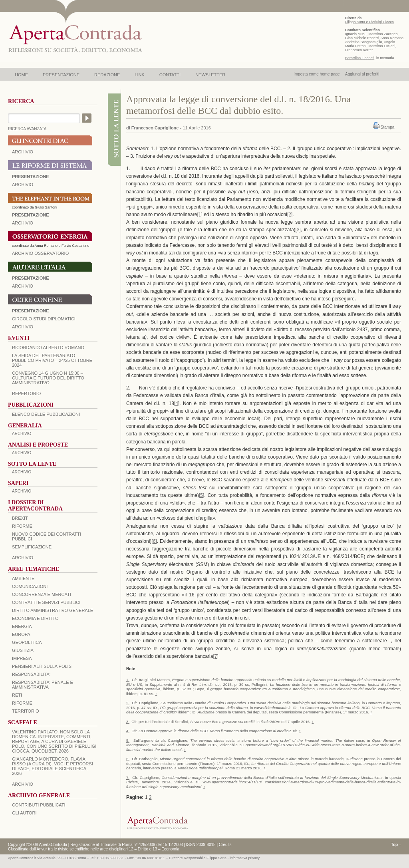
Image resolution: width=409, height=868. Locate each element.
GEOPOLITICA (27, 642)
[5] (202, 495)
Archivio (23, 286)
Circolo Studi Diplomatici (44, 319)
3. (128, 722)
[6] (154, 541)
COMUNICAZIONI (30, 586)
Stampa (387, 127)
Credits (225, 845)
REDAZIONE (107, 75)
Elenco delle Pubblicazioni (46, 414)
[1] (200, 215)
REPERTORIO (26, 393)
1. (128, 680)
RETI (17, 695)
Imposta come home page (317, 74)
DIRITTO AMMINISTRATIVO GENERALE (53, 610)
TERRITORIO (26, 711)
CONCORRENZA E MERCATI (42, 594)
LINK (139, 75)
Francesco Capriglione (155, 128)
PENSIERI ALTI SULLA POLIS (42, 666)
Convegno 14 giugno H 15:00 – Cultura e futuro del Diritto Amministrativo (48, 378)
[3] (298, 230)
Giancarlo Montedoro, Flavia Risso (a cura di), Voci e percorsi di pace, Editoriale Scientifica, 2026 (53, 766)
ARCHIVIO (23, 152)
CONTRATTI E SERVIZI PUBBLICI (46, 602)
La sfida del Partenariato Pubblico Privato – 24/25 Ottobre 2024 (52, 360)
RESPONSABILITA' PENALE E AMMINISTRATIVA (43, 685)
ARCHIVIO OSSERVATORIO (40, 253)
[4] (177, 403)
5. (128, 740)
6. (128, 759)
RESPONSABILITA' (31, 674)
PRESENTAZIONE (61, 75)
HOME (21, 75)
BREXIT (20, 518)
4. (128, 731)
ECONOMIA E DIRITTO (35, 618)
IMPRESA (22, 658)
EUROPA (21, 634)
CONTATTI (170, 75)
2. (128, 703)
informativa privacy (245, 858)
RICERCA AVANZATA (27, 129)
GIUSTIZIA (23, 650)
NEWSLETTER (210, 75)
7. (128, 778)
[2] (290, 215)
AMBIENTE (23, 578)
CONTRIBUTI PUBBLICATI (39, 805)
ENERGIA (22, 626)
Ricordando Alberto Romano (48, 348)
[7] (215, 656)
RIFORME (22, 703)
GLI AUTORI (24, 813)
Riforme (22, 526)
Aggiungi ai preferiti (362, 74)
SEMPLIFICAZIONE (32, 547)
